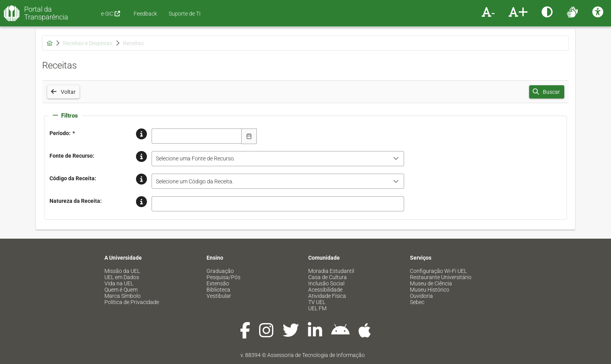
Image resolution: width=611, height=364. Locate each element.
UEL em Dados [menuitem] (122, 277)
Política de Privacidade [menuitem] (132, 302)
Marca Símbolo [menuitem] (123, 296)
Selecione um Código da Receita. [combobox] (195, 181)
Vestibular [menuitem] (219, 296)
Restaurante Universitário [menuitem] (441, 277)
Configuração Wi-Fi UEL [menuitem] (438, 271)
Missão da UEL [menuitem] (122, 271)
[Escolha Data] (249, 136)
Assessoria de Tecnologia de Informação (316, 355)
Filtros (65, 116)
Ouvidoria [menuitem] (421, 296)
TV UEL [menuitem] (317, 302)
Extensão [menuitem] (218, 283)
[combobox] (197, 136)
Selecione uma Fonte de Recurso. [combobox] (195, 158)
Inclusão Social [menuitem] (326, 283)
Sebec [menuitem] (417, 302)
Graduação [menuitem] (220, 271)
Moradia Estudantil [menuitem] (331, 271)
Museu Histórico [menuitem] (430, 290)
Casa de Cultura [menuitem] (328, 277)
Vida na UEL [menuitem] (119, 283)
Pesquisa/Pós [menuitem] (223, 277)
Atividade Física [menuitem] (327, 296)
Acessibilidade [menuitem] (325, 290)
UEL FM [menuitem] (317, 308)
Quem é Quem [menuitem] (121, 290)
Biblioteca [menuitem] (218, 290)
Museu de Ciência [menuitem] (431, 283)
